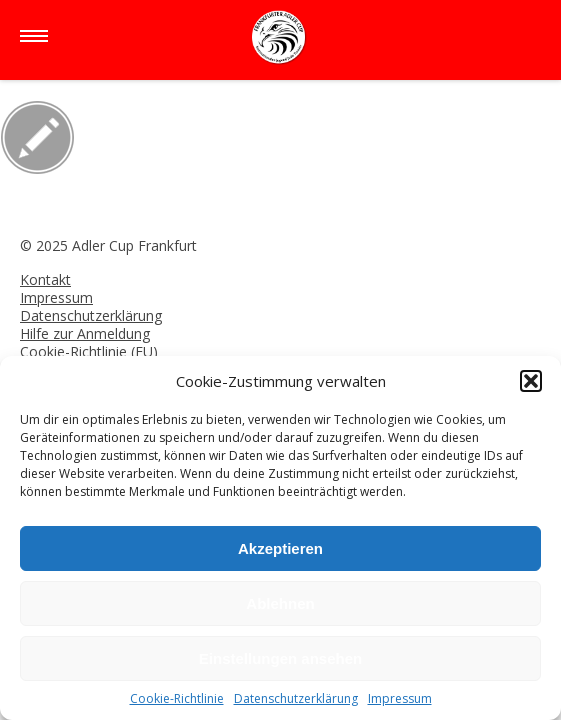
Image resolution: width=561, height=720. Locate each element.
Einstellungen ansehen (280, 658)
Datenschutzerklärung (296, 698)
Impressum (400, 698)
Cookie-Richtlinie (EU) (89, 351)
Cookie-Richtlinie (177, 698)
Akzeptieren (280, 548)
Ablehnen (280, 603)
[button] (531, 381)
